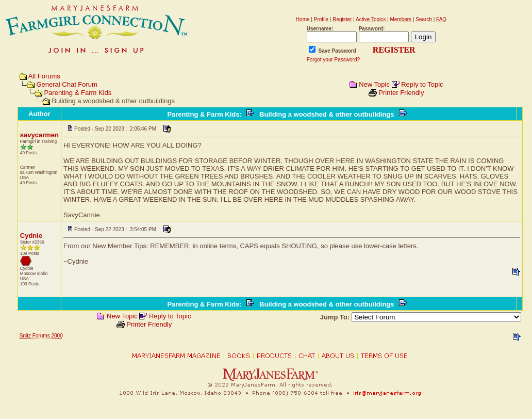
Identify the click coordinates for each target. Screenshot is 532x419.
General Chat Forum (67, 84)
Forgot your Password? (333, 60)
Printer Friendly (401, 93)
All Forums (44, 76)
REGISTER (394, 50)
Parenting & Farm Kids (78, 93)
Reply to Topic (422, 84)
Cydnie (31, 236)
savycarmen (39, 135)
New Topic (374, 84)
